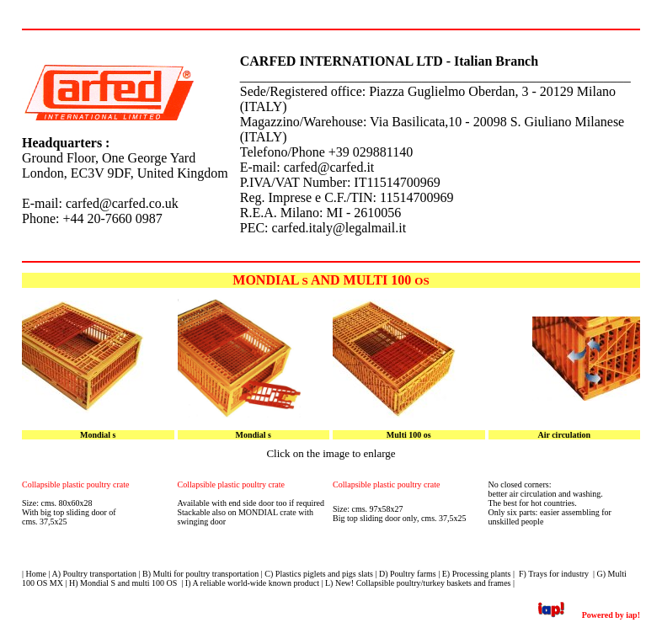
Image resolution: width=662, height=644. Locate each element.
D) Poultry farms (408, 574)
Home (36, 574)
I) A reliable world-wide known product (252, 583)
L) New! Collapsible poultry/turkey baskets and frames (418, 583)
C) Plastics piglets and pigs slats (319, 574)
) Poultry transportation (97, 574)
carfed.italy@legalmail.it (339, 228)
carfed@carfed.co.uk (122, 203)
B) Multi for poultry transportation (200, 574)
